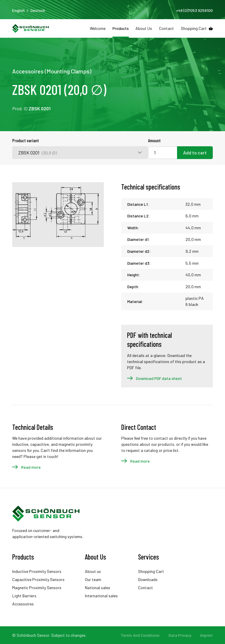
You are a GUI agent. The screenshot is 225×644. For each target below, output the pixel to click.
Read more (31, 467)
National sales (98, 588)
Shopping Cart (194, 28)
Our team (93, 579)
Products (121, 28)
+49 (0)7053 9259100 (194, 10)
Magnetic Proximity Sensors (37, 588)
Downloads (148, 579)
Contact (166, 28)
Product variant (26, 140)
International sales (101, 596)
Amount (154, 140)
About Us (144, 28)
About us (93, 571)
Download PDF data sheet (159, 378)
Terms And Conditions (140, 635)
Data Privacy (180, 635)
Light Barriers (24, 596)
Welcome (98, 28)
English (18, 10)
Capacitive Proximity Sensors (38, 579)
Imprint (207, 635)
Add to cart (195, 153)
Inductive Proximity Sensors (37, 571)
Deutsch (38, 10)
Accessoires (23, 604)
